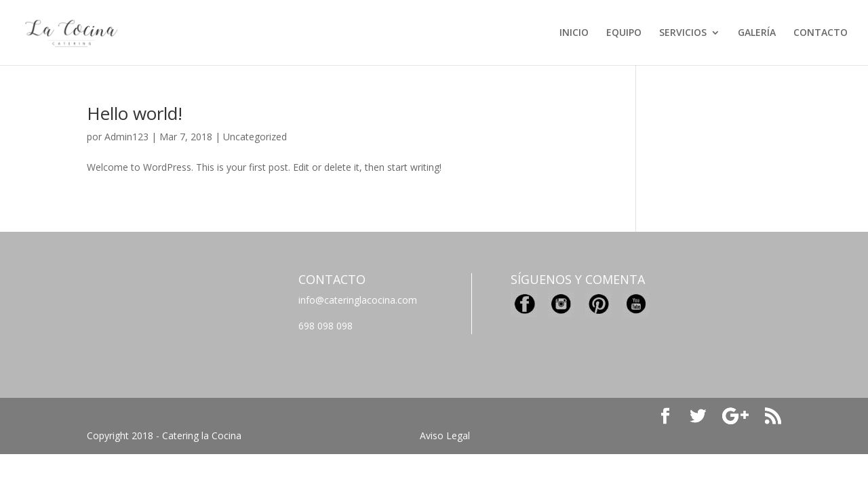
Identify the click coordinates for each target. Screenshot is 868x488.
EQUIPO (624, 33)
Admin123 (126, 137)
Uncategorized (255, 137)
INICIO (574, 33)
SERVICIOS (683, 33)
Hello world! (135, 113)
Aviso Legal (445, 435)
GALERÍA (757, 33)
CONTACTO (821, 33)
